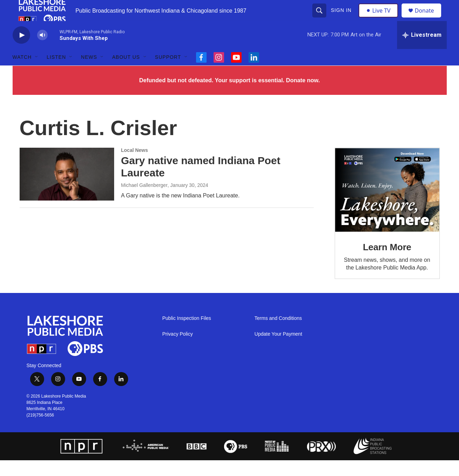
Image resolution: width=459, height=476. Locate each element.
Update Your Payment (278, 350)
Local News (135, 166)
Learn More (387, 263)
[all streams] (422, 51)
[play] (21, 51)
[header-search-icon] (320, 18)
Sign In (342, 18)
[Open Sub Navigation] (37, 73)
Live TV (381, 18)
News (89, 73)
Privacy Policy (178, 350)
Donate (429, 18)
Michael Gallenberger (144, 201)
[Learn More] (387, 206)
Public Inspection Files (187, 334)
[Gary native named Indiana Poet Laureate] (67, 190)
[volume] (42, 51)
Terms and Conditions (278, 334)
